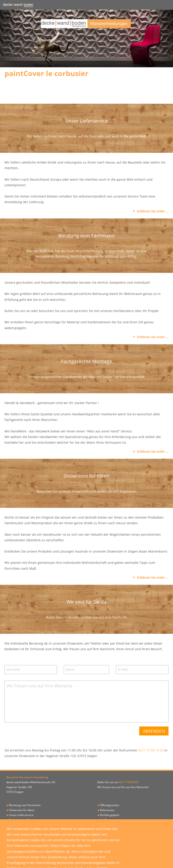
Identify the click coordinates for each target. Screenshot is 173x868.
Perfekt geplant (110, 815)
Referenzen (107, 810)
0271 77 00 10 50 (151, 750)
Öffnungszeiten (110, 805)
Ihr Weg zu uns (109, 820)
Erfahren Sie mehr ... (153, 211)
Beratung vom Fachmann (25, 805)
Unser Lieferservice (21, 815)
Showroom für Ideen (22, 810)
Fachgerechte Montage (24, 820)
